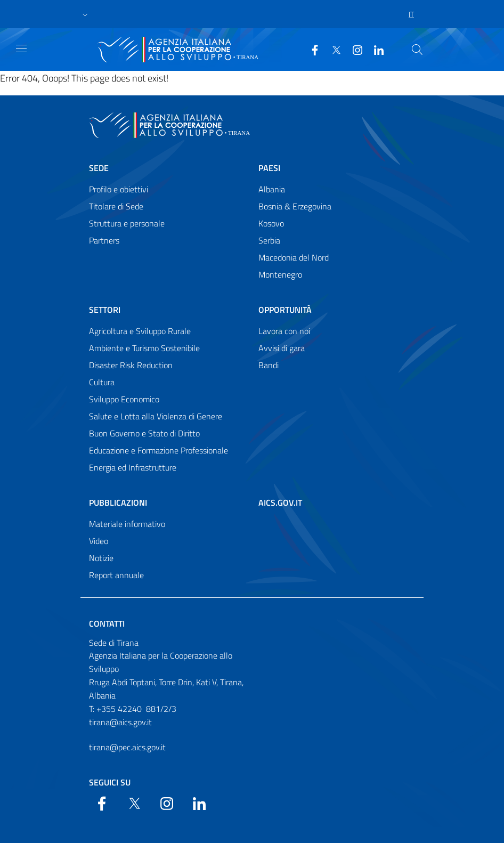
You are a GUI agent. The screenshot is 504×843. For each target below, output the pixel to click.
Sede (99, 168)
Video (99, 541)
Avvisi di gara (282, 348)
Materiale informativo (127, 524)
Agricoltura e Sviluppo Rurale (140, 331)
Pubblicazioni (118, 502)
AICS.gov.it (280, 502)
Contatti (107, 623)
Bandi (269, 365)
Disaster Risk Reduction (131, 365)
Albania (272, 189)
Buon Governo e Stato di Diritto (144, 433)
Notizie (101, 558)
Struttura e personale (127, 223)
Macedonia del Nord (294, 257)
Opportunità (285, 310)
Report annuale (116, 575)
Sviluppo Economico (124, 399)
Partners (104, 240)
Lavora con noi (284, 331)
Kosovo (271, 223)
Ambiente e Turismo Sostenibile (144, 348)
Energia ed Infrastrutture (133, 467)
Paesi (269, 168)
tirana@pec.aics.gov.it (127, 747)
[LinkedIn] (375, 49)
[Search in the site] (417, 50)
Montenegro (280, 274)
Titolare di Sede (116, 206)
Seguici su (110, 782)
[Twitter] (332, 49)
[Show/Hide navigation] (21, 48)
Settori (105, 310)
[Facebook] (311, 49)
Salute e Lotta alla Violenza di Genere (156, 416)
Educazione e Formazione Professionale (158, 450)
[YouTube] (353, 49)
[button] (85, 14)
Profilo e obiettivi (119, 189)
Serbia (269, 240)
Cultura (102, 382)
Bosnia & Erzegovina (295, 206)
